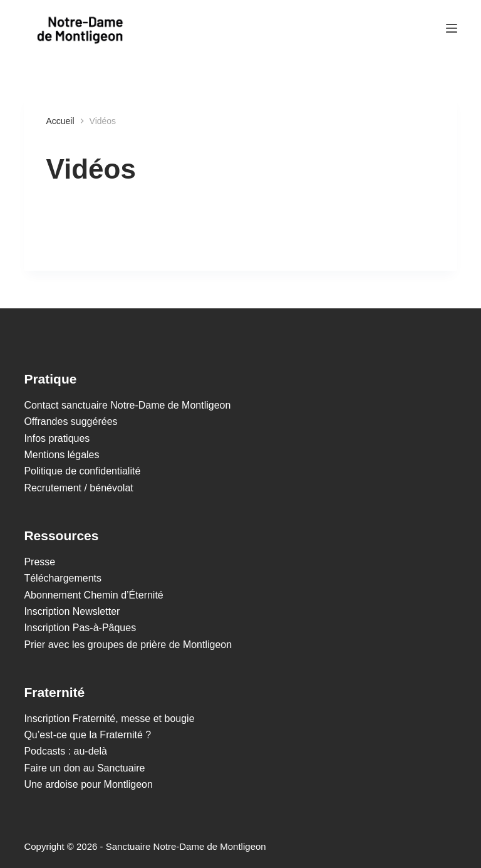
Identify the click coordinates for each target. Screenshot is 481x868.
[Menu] (452, 28)
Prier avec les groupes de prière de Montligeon (128, 645)
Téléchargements (63, 578)
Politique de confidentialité (82, 471)
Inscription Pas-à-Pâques (80, 628)
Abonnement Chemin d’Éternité (93, 595)
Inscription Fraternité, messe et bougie (109, 719)
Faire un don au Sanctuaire (84, 768)
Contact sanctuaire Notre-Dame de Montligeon (127, 405)
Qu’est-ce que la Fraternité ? (87, 735)
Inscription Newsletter (72, 611)
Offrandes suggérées (70, 421)
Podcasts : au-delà (65, 751)
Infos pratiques (57, 438)
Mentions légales (61, 455)
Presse (39, 562)
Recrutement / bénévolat (78, 488)
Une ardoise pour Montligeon (88, 784)
